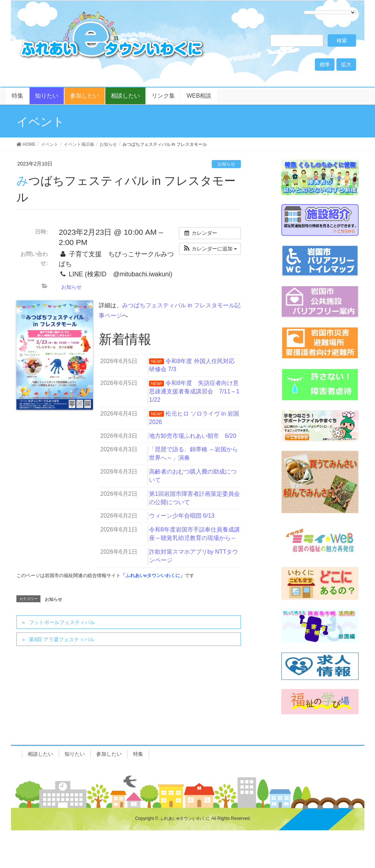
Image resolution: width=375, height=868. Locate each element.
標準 (325, 65)
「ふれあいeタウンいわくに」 (153, 575)
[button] (210, 249)
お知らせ (226, 164)
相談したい (40, 754)
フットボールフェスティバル (62, 622)
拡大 (346, 65)
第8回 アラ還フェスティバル (62, 639)
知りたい (75, 754)
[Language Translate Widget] (330, 12)
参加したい (109, 754)
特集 (138, 754)
